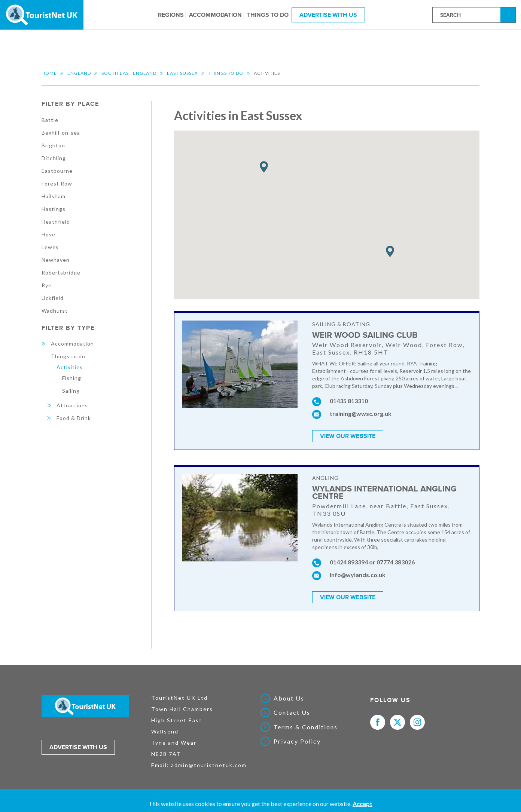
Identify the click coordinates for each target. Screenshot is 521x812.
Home (49, 73)
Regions (171, 15)
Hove (48, 234)
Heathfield (56, 222)
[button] (264, 167)
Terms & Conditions (306, 727)
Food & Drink (74, 418)
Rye (47, 285)
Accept (362, 804)
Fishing (72, 378)
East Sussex (182, 73)
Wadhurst (55, 311)
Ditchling (54, 158)
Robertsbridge (61, 272)
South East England (129, 73)
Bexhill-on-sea (61, 133)
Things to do (268, 15)
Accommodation (215, 15)
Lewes (50, 247)
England (79, 73)
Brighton (53, 145)
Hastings (54, 209)
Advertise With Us (328, 15)
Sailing (71, 391)
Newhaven (56, 260)
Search (509, 14)
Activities (70, 367)
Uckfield (53, 298)
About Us (289, 698)
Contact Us (292, 713)
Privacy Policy (297, 741)
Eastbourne (57, 171)
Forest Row (57, 183)
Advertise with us (78, 747)
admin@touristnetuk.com (209, 765)
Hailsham (54, 196)
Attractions (72, 405)
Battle (50, 120)
